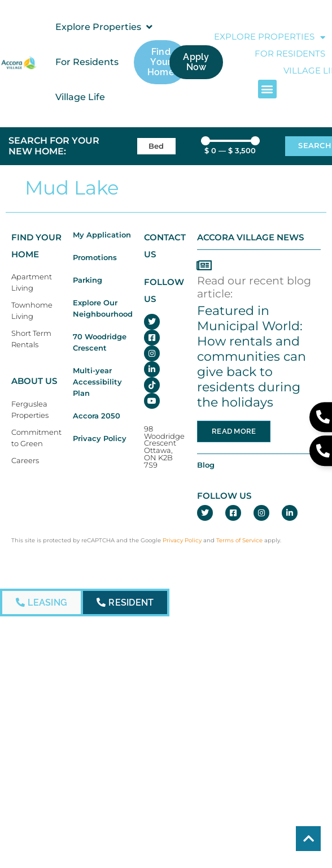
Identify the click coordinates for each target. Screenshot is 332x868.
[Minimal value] (231, 141)
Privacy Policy (100, 439)
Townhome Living (32, 311)
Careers (25, 461)
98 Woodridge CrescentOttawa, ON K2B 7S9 (164, 447)
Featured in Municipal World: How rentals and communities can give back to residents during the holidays (252, 356)
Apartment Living (32, 282)
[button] (105, 27)
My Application (102, 235)
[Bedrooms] (156, 146)
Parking (88, 280)
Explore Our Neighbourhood (103, 308)
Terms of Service (239, 540)
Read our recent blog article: (254, 287)
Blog (206, 465)
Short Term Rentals (31, 339)
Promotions (95, 258)
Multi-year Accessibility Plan (97, 382)
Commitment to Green (36, 438)
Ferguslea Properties (30, 410)
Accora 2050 (97, 416)
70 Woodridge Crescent (100, 342)
